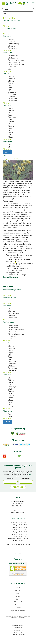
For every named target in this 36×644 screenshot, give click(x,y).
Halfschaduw (13, 56)
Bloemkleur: (7, 105)
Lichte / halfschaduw (16, 60)
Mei (10, 85)
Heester (11, 46)
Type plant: (7, 36)
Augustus (12, 92)
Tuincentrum (9, 616)
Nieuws (18, 599)
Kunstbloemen (27, 616)
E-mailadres (26, 478)
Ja (9, 145)
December (12, 101)
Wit (10, 135)
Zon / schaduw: (8, 53)
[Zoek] (18, 10)
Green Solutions (18, 628)
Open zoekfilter (9, 18)
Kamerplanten (20, 616)
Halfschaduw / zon (15, 58)
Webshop (18, 590)
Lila (10, 124)
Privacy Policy (18, 632)
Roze (10, 133)
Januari (11, 77)
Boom (11, 39)
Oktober (12, 96)
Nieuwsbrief (18, 602)
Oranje (11, 126)
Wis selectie (7, 26)
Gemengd (12, 117)
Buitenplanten (14, 618)
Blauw (11, 111)
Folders (18, 593)
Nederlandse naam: (10, 28)
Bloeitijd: (6, 73)
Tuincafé (18, 605)
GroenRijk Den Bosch (18, 501)
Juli (10, 90)
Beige (11, 108)
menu (3, 3)
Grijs (10, 119)
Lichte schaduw (14, 62)
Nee (10, 147)
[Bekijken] (33, 3)
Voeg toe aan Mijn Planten (12, 159)
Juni (10, 88)
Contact (18, 587)
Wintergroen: (8, 142)
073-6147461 (18, 510)
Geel (10, 115)
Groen (11, 122)
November (12, 99)
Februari (12, 79)
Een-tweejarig (14, 44)
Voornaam (10, 478)
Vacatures (18, 608)
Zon (10, 69)
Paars (11, 128)
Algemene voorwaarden (18, 611)
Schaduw (12, 67)
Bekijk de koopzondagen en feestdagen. (18, 544)
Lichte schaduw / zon (16, 65)
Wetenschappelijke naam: (12, 20)
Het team (18, 596)
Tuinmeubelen (21, 618)
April (10, 83)
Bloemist (14, 616)
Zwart (11, 137)
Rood (10, 130)
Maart (11, 81)
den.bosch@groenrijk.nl (18, 512)
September (13, 94)
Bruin (11, 113)
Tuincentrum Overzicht (18, 630)
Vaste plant (13, 48)
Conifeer (12, 42)
